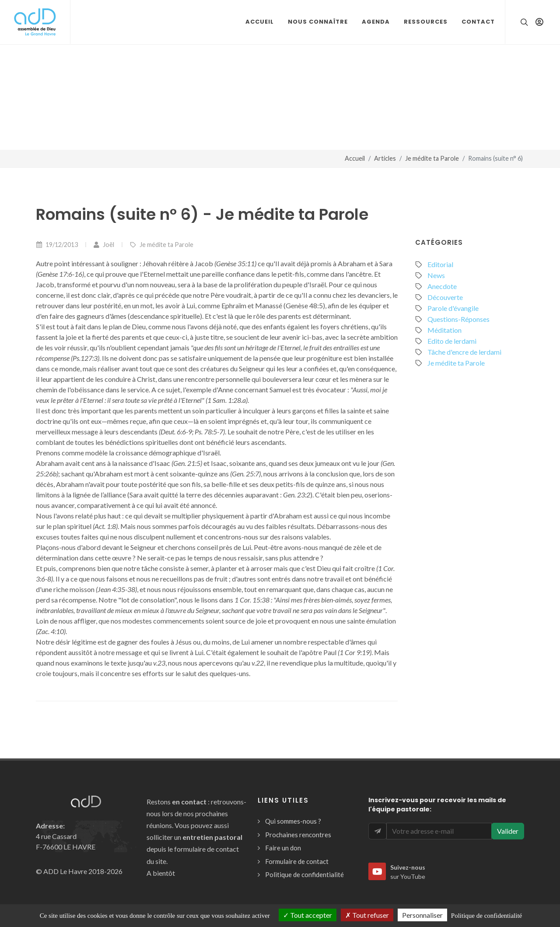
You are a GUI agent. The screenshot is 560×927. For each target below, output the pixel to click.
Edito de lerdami (452, 341)
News (436, 275)
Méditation (444, 330)
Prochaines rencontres (298, 835)
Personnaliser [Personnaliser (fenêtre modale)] (422, 915)
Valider (508, 831)
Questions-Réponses (458, 319)
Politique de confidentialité (304, 874)
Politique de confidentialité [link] (486, 916)
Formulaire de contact (297, 861)
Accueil (355, 158)
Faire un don (283, 848)
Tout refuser (367, 915)
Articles (385, 158)
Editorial (440, 264)
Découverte (445, 297)
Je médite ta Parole (432, 158)
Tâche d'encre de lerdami (464, 352)
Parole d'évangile (453, 308)
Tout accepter (308, 915)
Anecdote (442, 286)
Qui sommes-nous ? (293, 821)
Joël (104, 245)
